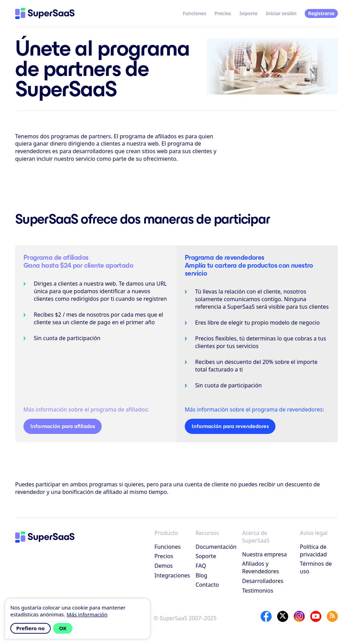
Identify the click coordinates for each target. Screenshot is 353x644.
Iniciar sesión (281, 13)
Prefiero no (31, 628)
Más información (87, 614)
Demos (164, 566)
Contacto (207, 585)
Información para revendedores (230, 426)
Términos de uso (316, 567)
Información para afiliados (63, 426)
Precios (223, 13)
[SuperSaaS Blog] (332, 616)
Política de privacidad (313, 551)
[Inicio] (45, 13)
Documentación (216, 547)
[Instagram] (299, 616)
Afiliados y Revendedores (260, 567)
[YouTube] (316, 616)
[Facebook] (266, 616)
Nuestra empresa (264, 554)
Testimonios (258, 591)
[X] (283, 616)
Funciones (194, 13)
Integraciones (172, 575)
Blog (201, 575)
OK (63, 628)
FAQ (201, 566)
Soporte (248, 13)
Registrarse (321, 13)
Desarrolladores (263, 581)
